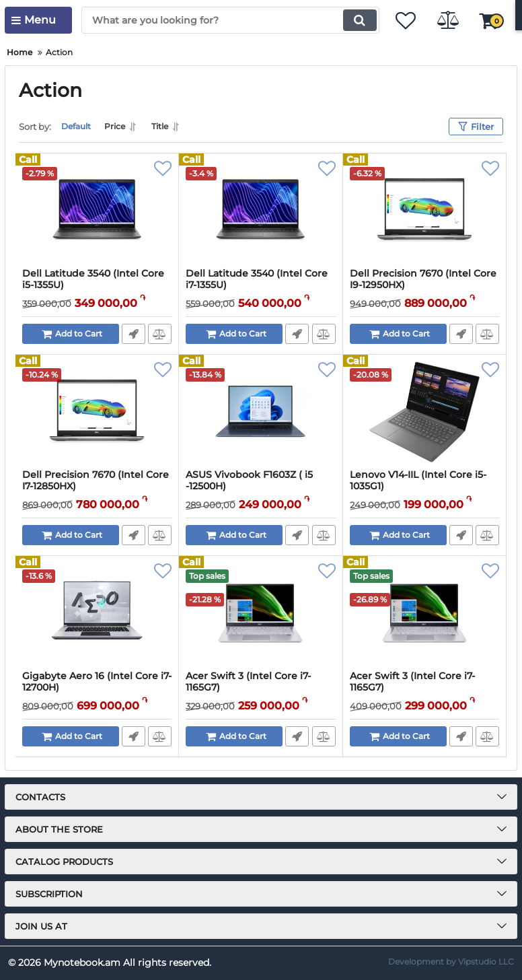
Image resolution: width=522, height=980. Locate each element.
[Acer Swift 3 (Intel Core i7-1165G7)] (260, 613)
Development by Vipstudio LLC (451, 961)
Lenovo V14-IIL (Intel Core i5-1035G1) (418, 481)
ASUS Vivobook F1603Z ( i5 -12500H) (249, 481)
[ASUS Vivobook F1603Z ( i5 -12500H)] (260, 412)
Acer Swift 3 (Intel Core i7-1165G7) (248, 682)
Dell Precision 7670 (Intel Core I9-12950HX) (423, 279)
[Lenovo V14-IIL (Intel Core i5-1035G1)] (424, 412)
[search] (222, 20)
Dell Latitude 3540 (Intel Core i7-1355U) (257, 279)
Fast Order (133, 334)
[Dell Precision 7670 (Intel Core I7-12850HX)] (97, 412)
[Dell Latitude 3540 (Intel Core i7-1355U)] (260, 211)
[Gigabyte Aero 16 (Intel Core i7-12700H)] (97, 613)
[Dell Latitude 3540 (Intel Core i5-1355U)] (97, 211)
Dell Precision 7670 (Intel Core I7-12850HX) (96, 481)
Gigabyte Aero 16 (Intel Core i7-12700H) (97, 682)
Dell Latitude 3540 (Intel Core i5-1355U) (93, 279)
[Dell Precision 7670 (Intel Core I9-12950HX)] (424, 211)
